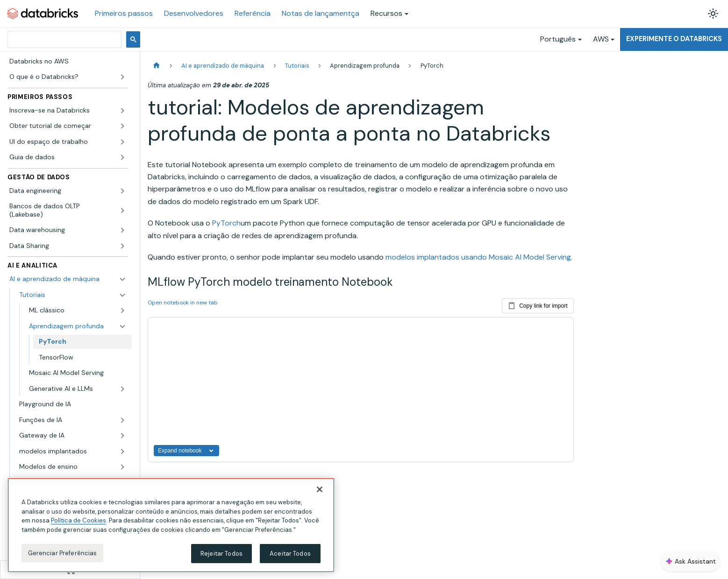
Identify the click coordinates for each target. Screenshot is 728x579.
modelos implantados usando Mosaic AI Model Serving (478, 257)
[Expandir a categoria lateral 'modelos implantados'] (122, 452)
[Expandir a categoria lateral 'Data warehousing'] (122, 230)
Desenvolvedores (194, 13)
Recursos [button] (386, 13)
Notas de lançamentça (321, 13)
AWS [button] (601, 39)
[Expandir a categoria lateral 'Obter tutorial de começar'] (122, 126)
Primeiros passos (124, 13)
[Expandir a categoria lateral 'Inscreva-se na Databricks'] (122, 111)
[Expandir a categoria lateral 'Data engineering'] (122, 191)
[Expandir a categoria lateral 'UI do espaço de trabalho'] (122, 142)
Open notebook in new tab (183, 303)
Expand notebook (186, 451)
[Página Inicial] (157, 66)
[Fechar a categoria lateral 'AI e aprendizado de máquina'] (122, 279)
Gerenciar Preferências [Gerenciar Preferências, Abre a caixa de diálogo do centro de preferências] (63, 557)
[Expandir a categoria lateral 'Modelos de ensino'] (122, 467)
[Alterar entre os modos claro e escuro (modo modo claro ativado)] (713, 14)
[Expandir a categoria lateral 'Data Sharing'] (122, 246)
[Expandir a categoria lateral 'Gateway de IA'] (122, 436)
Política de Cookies (79, 525)
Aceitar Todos (290, 558)
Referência (253, 13)
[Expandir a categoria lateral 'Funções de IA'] (122, 420)
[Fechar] (320, 494)
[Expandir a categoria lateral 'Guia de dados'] (122, 157)
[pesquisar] (64, 39)
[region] (171, 530)
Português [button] (558, 39)
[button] (78, 311)
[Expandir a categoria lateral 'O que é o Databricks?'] (122, 77)
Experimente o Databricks (674, 39)
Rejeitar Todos (221, 558)
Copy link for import (538, 304)
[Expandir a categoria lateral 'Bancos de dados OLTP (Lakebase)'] (122, 210)
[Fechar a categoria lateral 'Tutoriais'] (122, 295)
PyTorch (226, 223)
